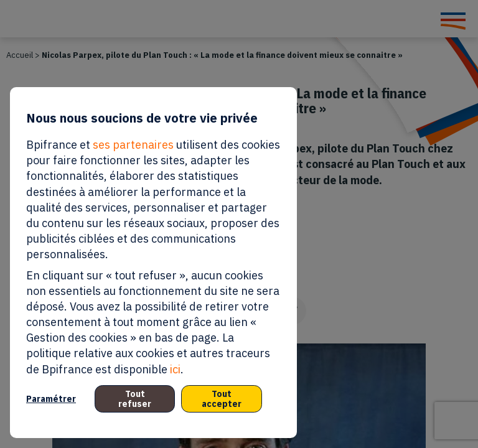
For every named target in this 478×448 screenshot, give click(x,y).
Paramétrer (51, 399)
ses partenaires (133, 145)
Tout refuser (135, 399)
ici (175, 369)
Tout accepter (222, 399)
